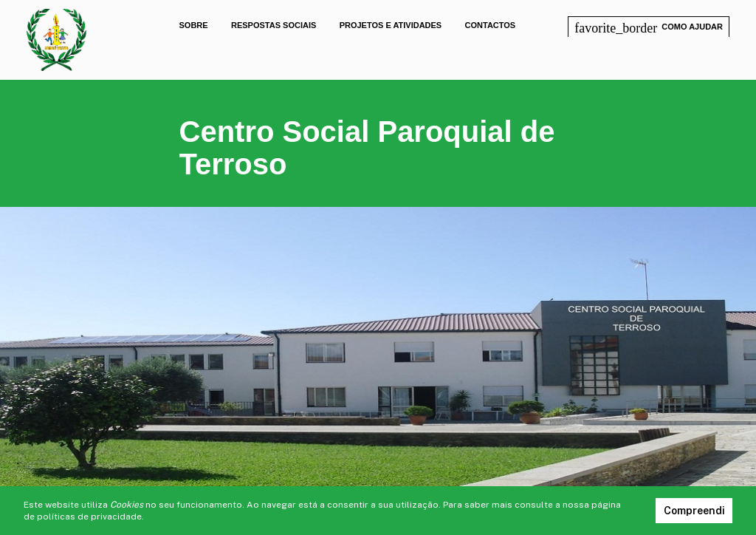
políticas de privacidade (89, 517)
